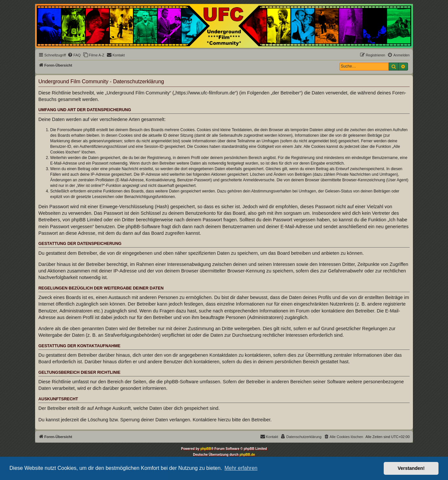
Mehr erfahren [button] (241, 468)
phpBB (206, 449)
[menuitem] (74, 55)
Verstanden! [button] (411, 468)
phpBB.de (247, 455)
